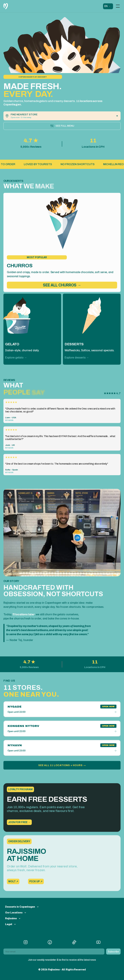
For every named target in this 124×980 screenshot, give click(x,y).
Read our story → (14, 648)
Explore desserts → (77, 357)
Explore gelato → (16, 357)
